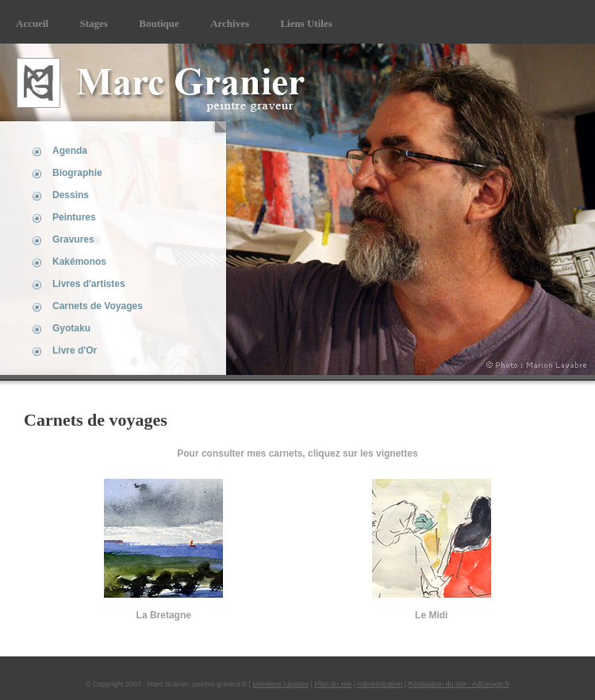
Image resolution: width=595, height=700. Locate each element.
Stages (94, 23)
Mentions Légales (280, 684)
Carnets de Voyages (98, 306)
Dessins (71, 195)
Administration (380, 684)
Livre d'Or (75, 350)
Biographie (77, 173)
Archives (230, 23)
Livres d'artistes (89, 284)
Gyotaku (71, 328)
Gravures (73, 239)
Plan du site (333, 684)
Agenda (70, 151)
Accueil (32, 23)
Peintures (74, 217)
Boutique (159, 23)
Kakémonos (79, 262)
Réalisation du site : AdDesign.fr (459, 684)
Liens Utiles (306, 23)
